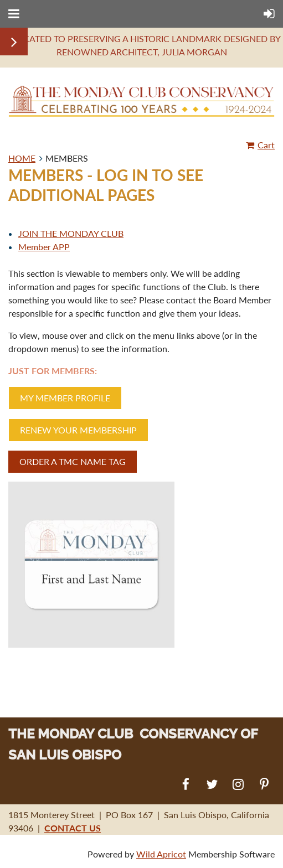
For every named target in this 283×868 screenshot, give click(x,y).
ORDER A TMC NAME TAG (73, 461)
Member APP (44, 247)
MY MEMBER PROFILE (65, 398)
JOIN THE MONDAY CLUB (71, 233)
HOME (22, 158)
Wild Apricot (161, 854)
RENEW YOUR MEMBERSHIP (78, 430)
